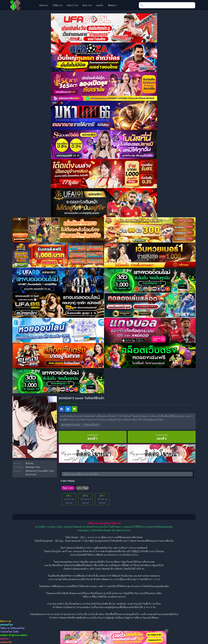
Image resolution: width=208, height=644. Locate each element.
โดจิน (16, 632)
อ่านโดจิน (40, 527)
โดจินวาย (57, 5)
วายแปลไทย (104, 523)
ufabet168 (6, 642)
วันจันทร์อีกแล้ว (92, 425)
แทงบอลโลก (6, 625)
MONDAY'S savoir (71, 425)
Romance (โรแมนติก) (37, 471)
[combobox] (167, 5)
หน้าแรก (44, 5)
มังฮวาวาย (72, 5)
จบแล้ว (100, 5)
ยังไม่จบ (30, 463)
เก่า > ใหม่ (82, 488)
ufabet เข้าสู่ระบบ (9, 635)
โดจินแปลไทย (17, 628)
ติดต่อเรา (113, 5)
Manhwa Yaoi (33, 467)
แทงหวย (4, 639)
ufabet (23, 635)
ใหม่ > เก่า (68, 488)
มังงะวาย (87, 5)
